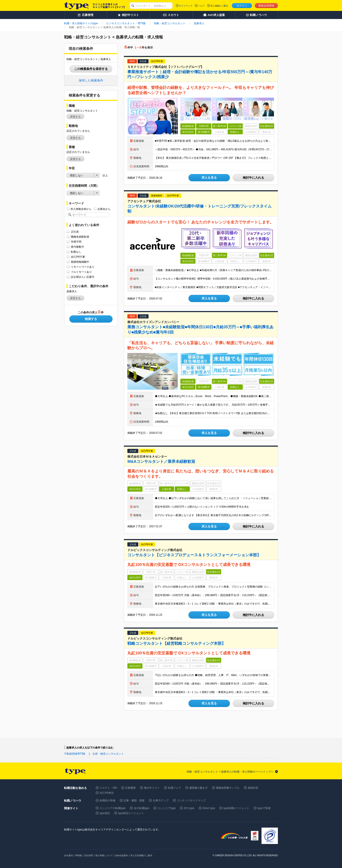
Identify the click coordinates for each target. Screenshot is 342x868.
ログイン (242, 6)
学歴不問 (76, 242)
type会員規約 (122, 855)
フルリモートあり (81, 272)
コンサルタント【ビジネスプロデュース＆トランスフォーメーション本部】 (194, 555)
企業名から (104, 209)
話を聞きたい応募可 (83, 277)
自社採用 (89, 855)
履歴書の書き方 (198, 788)
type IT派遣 (264, 808)
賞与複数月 (77, 247)
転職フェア (174, 788)
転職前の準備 (108, 801)
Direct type (209, 808)
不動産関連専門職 (75, 754)
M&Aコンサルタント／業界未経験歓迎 (161, 462)
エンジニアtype (167, 808)
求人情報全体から (81, 209)
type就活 (105, 813)
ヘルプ (201, 6)
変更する (75, 117)
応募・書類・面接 (134, 801)
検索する (91, 319)
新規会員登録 (266, 6)
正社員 (75, 232)
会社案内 (68, 855)
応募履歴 (130, 788)
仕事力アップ (161, 801)
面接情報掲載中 (80, 262)
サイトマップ (186, 6)
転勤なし (76, 252)
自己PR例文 (107, 793)
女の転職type (142, 808)
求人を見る (209, 178)
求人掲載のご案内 (219, 6)
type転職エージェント (236, 808)
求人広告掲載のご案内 (141, 855)
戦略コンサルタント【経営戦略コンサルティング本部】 (176, 643)
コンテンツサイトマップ (191, 801)
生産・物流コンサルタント (108, 754)
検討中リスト (152, 788)
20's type (189, 808)
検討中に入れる (253, 178)
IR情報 (79, 855)
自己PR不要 (78, 257)
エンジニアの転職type (113, 808)
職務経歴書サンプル (228, 788)
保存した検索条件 (91, 80)
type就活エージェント (131, 813)
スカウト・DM (108, 788)
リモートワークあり (83, 267)
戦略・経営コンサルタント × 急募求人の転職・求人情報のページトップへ (230, 772)
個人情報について (104, 855)
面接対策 (253, 788)
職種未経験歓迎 (80, 237)
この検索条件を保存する (91, 69)
